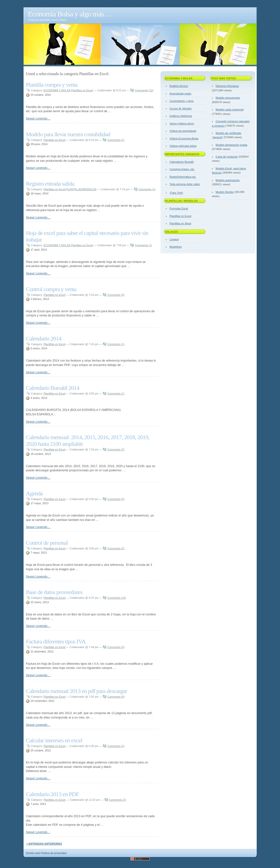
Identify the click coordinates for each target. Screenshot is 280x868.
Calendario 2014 (44, 339)
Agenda (34, 493)
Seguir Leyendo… (38, 119)
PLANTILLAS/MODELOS (81, 189)
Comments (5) (116, 499)
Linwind (174, 239)
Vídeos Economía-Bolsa (184, 138)
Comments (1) (116, 140)
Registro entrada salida (50, 184)
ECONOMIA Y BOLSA (57, 90)
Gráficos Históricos (181, 116)
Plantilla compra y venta (52, 85)
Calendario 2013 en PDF (53, 794)
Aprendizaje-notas (180, 94)
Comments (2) (116, 449)
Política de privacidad (54, 853)
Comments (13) (117, 598)
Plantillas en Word (180, 223)
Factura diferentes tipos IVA (56, 641)
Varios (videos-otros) (182, 123)
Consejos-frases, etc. (182, 169)
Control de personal (47, 543)
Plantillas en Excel (82, 90)
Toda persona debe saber (185, 184)
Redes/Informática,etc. (183, 177)
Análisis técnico (179, 86)
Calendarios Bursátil (182, 162)
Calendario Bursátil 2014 (53, 388)
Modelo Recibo (225, 192)
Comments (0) (116, 697)
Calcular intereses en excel (54, 740)
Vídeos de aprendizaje (183, 131)
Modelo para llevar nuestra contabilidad (68, 134)
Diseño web (33, 853)
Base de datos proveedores (54, 592)
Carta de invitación (227, 157)
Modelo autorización (228, 180)
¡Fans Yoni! (176, 193)
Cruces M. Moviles (181, 108)
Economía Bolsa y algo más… (70, 14)
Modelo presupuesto (228, 98)
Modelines (176, 247)
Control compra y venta (51, 289)
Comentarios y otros (182, 101)
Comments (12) (144, 90)
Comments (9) (116, 295)
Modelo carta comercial (230, 109)
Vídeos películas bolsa (183, 146)
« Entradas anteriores (44, 844)
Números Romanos (227, 86)
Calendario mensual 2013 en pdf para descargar (77, 691)
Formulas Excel (179, 208)
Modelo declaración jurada (232, 145)
